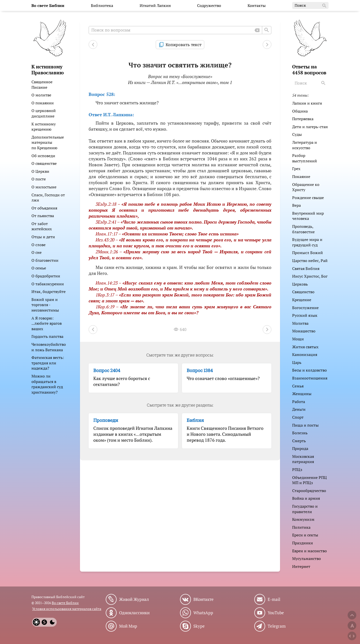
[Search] (324, 83)
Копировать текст (184, 44)
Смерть (299, 441)
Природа (300, 448)
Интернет (301, 566)
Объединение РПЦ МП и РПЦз (309, 480)
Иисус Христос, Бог (310, 276)
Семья (298, 386)
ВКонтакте (204, 599)
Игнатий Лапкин (155, 5)
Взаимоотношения (310, 378)
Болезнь (300, 433)
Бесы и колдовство (309, 370)
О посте (39, 179)
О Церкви (40, 171)
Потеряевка (303, 119)
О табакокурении (48, 284)
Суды (297, 134)
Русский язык (305, 315)
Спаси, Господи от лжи (48, 198)
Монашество (304, 331)
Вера (296, 205)
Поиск (311, 6)
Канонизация (305, 354)
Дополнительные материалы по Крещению (48, 142)
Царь (297, 362)
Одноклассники (134, 613)
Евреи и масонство (309, 551)
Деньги (299, 409)
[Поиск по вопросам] (180, 30)
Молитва (300, 323)
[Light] (36, 622)
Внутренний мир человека (308, 216)
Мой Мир (128, 626)
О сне (37, 252)
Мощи (298, 339)
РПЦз (297, 469)
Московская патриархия (303, 459)
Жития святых (305, 347)
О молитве (41, 95)
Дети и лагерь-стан (310, 127)
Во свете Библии (65, 603)
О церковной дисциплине (44, 113)
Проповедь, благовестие (303, 229)
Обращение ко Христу (306, 187)
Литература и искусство (305, 145)
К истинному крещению (44, 127)
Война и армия (306, 498)
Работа (299, 402)
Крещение (302, 300)
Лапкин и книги (307, 103)
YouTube (276, 613)
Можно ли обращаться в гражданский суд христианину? (47, 384)
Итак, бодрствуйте (49, 292)
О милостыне (44, 187)
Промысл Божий (308, 253)
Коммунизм (303, 519)
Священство (303, 292)
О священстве (44, 163)
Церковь (300, 284)
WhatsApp (203, 613)
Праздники (303, 543)
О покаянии (43, 103)
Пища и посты (305, 425)
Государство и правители (305, 509)
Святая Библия (306, 268)
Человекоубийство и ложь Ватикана (49, 347)
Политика (301, 527)
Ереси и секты (305, 535)
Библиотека (102, 5)
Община (300, 111)
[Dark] (52, 622)
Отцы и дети (43, 237)
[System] (44, 622)
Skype (199, 626)
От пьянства (43, 216)
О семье (39, 268)
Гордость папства (47, 336)
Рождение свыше (308, 198)
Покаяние (301, 176)
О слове (39, 245)
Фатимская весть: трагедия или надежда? (48, 363)
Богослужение (305, 308)
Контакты (257, 5)
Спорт (298, 417)
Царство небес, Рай (310, 261)
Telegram (277, 626)
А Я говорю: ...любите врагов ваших (47, 323)
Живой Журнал (134, 599)
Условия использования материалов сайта (67, 609)
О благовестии (45, 260)
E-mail (274, 599)
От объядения (44, 208)
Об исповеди (43, 156)
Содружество (209, 5)
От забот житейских (42, 226)
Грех (296, 169)
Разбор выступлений (305, 158)
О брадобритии (46, 276)
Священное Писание (42, 85)
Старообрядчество (309, 491)
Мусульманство (307, 558)
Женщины (302, 394)
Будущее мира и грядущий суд (307, 242)
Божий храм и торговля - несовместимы (45, 305)
